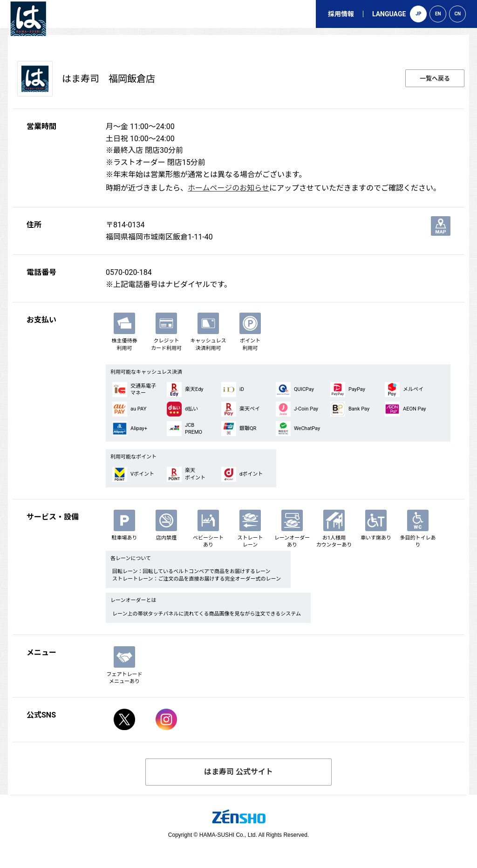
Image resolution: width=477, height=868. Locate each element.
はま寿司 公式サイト (238, 772)
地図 (441, 226)
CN (458, 14)
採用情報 (341, 14)
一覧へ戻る (435, 79)
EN (438, 14)
